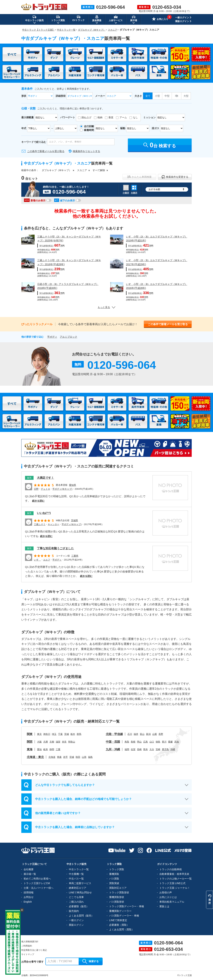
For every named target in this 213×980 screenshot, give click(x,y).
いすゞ (37, 560)
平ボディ (52, 337)
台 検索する (160, 145)
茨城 (67, 734)
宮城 (72, 757)
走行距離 (89, 126)
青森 (59, 757)
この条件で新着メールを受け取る (46, 151)
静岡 (52, 749)
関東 (30, 734)
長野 (161, 734)
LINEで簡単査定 (118, 920)
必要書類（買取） (119, 925)
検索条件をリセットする (86, 151)
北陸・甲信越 (114, 734)
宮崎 (158, 749)
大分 (152, 749)
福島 (90, 757)
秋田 (78, 757)
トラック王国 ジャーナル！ (175, 888)
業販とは (164, 906)
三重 (58, 749)
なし (135, 117)
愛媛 (170, 742)
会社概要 (29, 869)
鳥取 (127, 742)
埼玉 (54, 734)
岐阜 (46, 749)
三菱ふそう (40, 524)
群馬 (79, 734)
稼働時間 (89, 130)
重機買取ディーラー (120, 911)
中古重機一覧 (76, 874)
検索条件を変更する (175, 177)
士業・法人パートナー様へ (39, 888)
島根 (133, 742)
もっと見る (106, 307)
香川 (164, 742)
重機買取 (114, 874)
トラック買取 (117, 869)
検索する (91, 961)
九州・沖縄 (113, 749)
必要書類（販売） (79, 906)
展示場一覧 (30, 874)
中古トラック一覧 (79, 869)
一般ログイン (182, 18)
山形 (84, 757)
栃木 (73, 734)
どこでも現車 (76, 897)
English (28, 902)
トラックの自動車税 (171, 869)
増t (177, 96)
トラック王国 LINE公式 (172, 883)
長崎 (139, 749)
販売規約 (74, 911)
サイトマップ (28, 954)
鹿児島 (165, 749)
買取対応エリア (118, 888)
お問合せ (29, 897)
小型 (157, 96)
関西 (30, 742)
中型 (167, 96)
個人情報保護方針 (30, 942)
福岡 (127, 749)
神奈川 (47, 734)
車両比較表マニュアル (172, 902)
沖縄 (173, 749)
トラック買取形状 (119, 892)
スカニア (82, 170)
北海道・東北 (35, 757)
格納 (100, 117)
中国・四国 (113, 742)
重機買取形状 (117, 897)
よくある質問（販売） (81, 916)
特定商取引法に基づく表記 (34, 950)
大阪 (39, 742)
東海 (30, 749)
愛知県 (73, 485)
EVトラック (79, 18)
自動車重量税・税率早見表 (174, 874)
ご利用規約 (27, 946)
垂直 (111, 117)
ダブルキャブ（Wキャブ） (57, 170)
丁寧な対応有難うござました (55, 548)
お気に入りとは (168, 897)
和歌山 (72, 742)
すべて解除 (99, 170)
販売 (29, 478)
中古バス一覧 (76, 879)
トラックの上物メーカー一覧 (176, 879)
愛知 (39, 749)
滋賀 (58, 742)
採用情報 (29, 892)
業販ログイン (182, 21)
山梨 (155, 734)
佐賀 (133, 749)
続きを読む (38, 501)
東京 (39, 734)
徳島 (158, 742)
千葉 (60, 734)
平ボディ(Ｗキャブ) (62, 489)
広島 (146, 742)
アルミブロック (69, 337)
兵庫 (46, 742)
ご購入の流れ (76, 902)
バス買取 (114, 879)
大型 (186, 96)
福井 (136, 734)
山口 (152, 742)
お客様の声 (166, 892)
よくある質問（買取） (122, 929)
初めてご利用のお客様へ (37, 879)
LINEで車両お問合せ (80, 892)
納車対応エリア (78, 888)
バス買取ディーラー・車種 (124, 916)
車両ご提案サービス (80, 883)
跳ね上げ (86, 117)
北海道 (52, 757)
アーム (123, 117)
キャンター (54, 524)
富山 (142, 734)
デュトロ (45, 489)
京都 (52, 742)
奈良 (64, 742)
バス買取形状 (117, 902)
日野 (36, 489)
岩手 (65, 757)
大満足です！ (45, 478)
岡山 (139, 742)
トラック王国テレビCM (37, 883)
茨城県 (74, 520)
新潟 (148, 734)
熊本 (146, 749)
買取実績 (114, 883)
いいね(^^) (44, 513)
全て (148, 96)
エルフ (47, 560)
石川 (130, 734)
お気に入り (160, 19)
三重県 (75, 556)
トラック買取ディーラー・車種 (127, 906)
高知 (177, 742)
